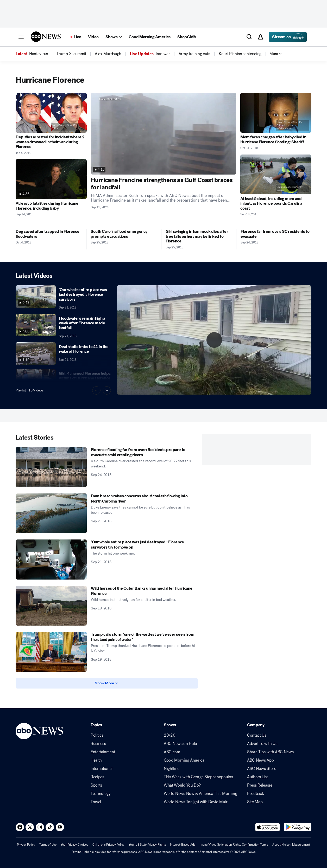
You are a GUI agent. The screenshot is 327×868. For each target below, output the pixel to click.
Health (96, 760)
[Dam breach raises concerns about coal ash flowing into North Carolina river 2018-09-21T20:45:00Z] (51, 513)
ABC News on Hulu (180, 744)
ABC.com (172, 752)
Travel (96, 802)
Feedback (255, 794)
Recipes (97, 777)
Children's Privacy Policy (108, 845)
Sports (96, 785)
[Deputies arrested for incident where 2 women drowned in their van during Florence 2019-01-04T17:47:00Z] (51, 113)
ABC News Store (262, 769)
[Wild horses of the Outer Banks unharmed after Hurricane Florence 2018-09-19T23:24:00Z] (51, 606)
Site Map (255, 802)
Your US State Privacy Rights (147, 845)
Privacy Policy (26, 845)
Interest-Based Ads (183, 845)
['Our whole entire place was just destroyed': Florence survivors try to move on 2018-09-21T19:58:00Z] (51, 560)
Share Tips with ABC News (270, 752)
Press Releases (260, 785)
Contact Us (257, 735)
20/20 (169, 735)
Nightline (172, 769)
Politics (97, 735)
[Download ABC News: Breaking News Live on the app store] (268, 827)
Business (98, 744)
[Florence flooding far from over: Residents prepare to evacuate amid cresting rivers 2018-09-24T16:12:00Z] (51, 467)
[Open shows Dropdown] (114, 37)
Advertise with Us (262, 744)
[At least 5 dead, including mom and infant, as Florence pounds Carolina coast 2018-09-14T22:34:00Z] (276, 174)
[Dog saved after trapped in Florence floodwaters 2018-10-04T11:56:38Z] (49, 234)
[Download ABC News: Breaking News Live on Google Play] (298, 827)
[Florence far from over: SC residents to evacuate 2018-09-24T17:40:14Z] (276, 234)
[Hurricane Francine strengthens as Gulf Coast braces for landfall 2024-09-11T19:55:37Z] (164, 134)
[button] (21, 37)
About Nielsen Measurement (291, 845)
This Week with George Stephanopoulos (198, 777)
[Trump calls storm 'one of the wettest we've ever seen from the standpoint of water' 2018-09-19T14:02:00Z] (51, 652)
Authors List (257, 777)
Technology (101, 794)
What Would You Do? (182, 785)
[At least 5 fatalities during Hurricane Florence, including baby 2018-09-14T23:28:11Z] (51, 179)
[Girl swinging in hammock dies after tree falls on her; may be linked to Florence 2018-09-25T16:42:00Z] (199, 236)
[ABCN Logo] (46, 37)
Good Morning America (184, 760)
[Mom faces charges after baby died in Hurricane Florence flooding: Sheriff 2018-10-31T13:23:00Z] (276, 113)
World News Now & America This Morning (200, 794)
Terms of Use (48, 845)
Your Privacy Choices (74, 845)
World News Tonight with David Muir (196, 802)
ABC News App (260, 760)
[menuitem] (39, 54)
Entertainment (103, 752)
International (102, 769)
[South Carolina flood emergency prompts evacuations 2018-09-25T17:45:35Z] (124, 234)
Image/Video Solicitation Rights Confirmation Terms (234, 845)
